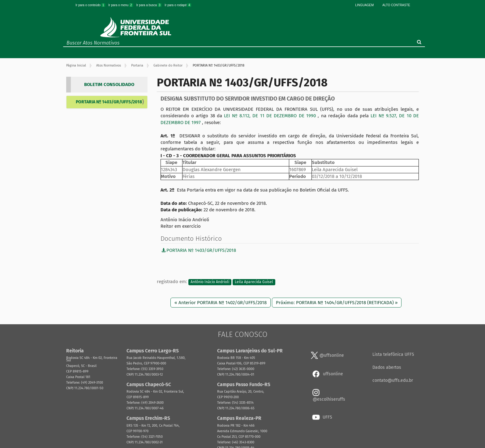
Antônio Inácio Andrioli (210, 282)
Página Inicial (76, 65)
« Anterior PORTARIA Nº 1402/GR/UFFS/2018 (221, 303)
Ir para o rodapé (178, 5)
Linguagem (364, 5)
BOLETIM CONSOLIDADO (109, 84)
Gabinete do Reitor (168, 65)
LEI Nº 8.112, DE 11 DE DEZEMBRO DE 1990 (271, 116)
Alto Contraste (396, 5)
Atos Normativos (109, 65)
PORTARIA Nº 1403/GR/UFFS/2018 (109, 102)
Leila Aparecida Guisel (254, 282)
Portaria (137, 65)
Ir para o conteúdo (91, 5)
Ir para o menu (121, 5)
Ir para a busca (149, 5)
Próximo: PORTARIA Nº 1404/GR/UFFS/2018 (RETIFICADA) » (337, 303)
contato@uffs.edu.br (393, 380)
